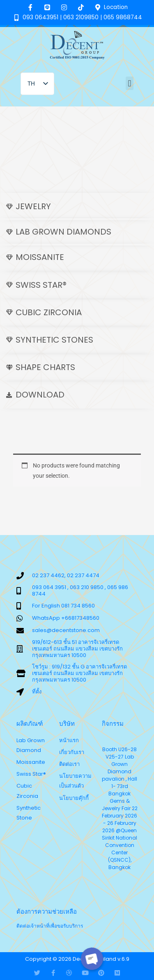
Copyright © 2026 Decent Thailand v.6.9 (77, 959)
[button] (130, 83)
